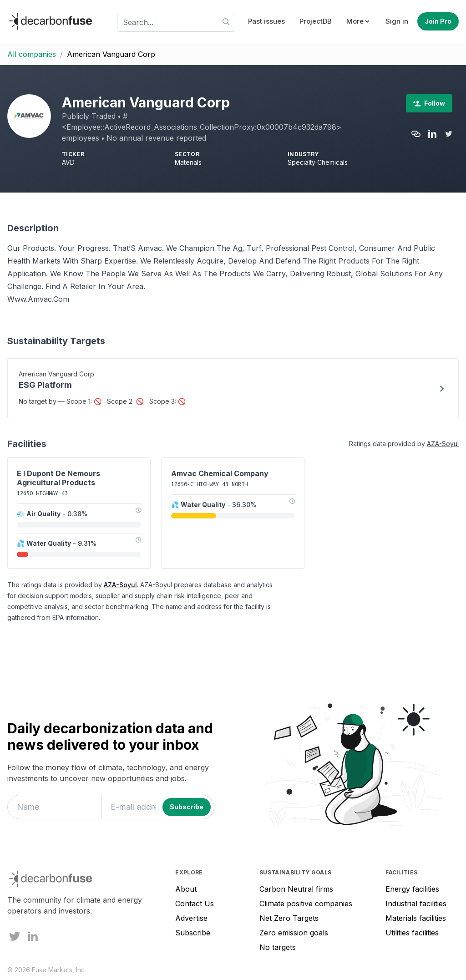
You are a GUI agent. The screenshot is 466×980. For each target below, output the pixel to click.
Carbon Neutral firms (296, 889)
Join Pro (438, 21)
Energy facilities (412, 889)
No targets (278, 947)
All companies (32, 54)
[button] (359, 22)
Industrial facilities (416, 904)
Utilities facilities (412, 933)
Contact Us (195, 904)
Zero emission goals (294, 933)
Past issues (266, 21)
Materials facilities (416, 918)
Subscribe (193, 933)
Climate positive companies (306, 904)
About (186, 889)
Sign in (397, 21)
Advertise (191, 918)
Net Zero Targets (289, 918)
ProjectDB (316, 21)
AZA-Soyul (443, 444)
